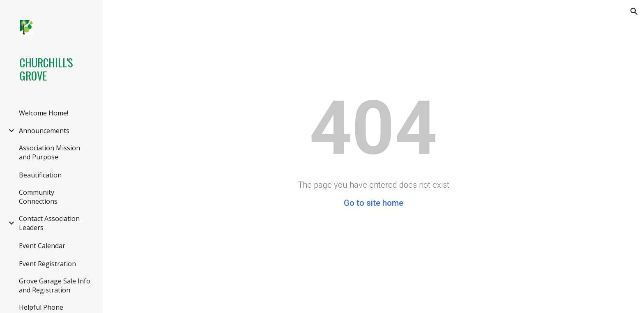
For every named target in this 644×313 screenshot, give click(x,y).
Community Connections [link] (38, 197)
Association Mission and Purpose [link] (49, 152)
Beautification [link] (40, 175)
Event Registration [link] (47, 264)
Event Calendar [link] (42, 246)
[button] (634, 12)
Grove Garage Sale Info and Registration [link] (55, 285)
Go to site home (374, 203)
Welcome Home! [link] (44, 113)
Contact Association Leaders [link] (49, 223)
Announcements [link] (44, 131)
